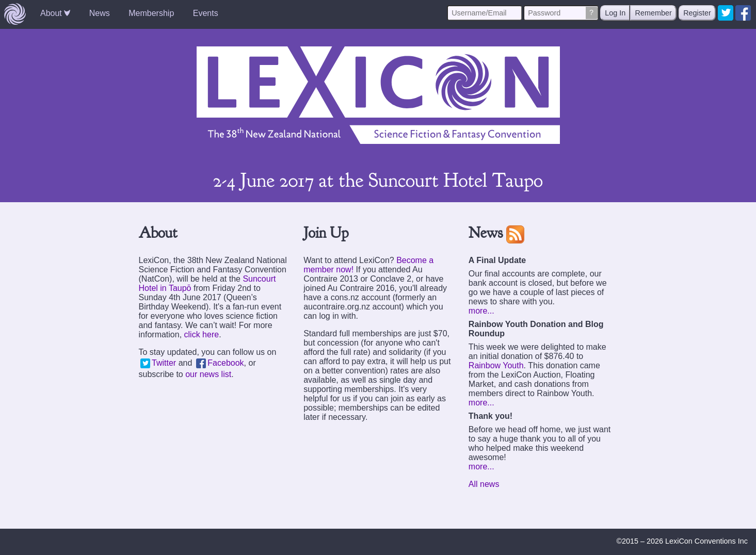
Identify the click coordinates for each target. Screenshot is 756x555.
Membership (151, 13)
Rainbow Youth (496, 365)
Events (206, 13)
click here (202, 334)
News (100, 13)
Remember (654, 13)
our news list (208, 374)
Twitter (158, 363)
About (55, 13)
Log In (615, 13)
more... (481, 311)
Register (697, 13)
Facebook (220, 363)
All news (484, 484)
